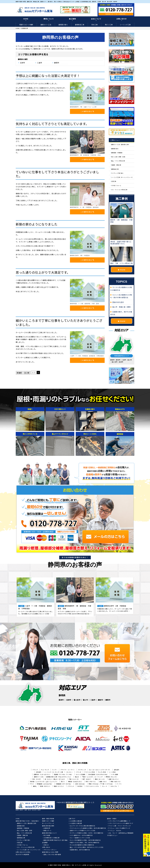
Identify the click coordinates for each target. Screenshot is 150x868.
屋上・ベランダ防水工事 (118, 161)
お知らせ (46, 845)
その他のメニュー (112, 835)
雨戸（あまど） (87, 779)
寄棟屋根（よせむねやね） (45, 784)
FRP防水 (80, 786)
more (123, 270)
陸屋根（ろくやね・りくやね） (63, 774)
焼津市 (61, 700)
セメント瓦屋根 (80, 774)
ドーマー (119, 784)
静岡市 (57, 63)
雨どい (63, 782)
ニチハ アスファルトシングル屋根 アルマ (121, 823)
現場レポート (47, 831)
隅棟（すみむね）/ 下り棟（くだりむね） (101, 784)
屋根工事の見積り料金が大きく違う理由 (55, 840)
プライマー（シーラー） (68, 770)
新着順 (19, 373)
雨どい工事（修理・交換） (119, 157)
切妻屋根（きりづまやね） (64, 784)
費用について (49, 19)
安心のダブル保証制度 (22, 855)
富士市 (85, 700)
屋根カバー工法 (46, 25)
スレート (105, 786)
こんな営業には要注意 (75, 821)
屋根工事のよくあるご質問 (50, 852)
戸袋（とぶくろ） (74, 779)
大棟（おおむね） (80, 784)
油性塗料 (117, 770)
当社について (96, 19)
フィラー (55, 770)
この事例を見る (87, 111)
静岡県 (20, 59)
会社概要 (45, 843)
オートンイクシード (48, 823)
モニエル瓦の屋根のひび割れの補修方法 (82, 845)
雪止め (77, 777)
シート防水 (112, 772)
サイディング (82, 770)
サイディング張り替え (117, 173)
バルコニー (69, 772)
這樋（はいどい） (114, 779)
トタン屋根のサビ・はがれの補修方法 (81, 835)
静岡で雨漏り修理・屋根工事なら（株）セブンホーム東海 (68, 865)
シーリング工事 (125, 25)
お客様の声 (47, 828)
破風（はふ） (104, 782)
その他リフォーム (116, 185)
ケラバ (32, 784)
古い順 (27, 373)
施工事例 (72, 19)
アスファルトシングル (92, 786)
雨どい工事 (109, 25)
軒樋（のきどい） (45, 786)
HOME (26, 19)
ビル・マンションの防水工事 (119, 189)
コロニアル (114, 786)
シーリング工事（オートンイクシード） (122, 177)
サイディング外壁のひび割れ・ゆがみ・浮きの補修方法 (87, 833)
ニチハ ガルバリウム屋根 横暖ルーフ (119, 821)
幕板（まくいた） (100, 779)
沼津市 (22, 63)
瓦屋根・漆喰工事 (116, 165)
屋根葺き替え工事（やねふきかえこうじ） (59, 777)
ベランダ (78, 772)
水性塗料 (39, 772)
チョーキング (45, 770)
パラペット (71, 786)
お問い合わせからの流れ (23, 852)
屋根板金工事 (80, 25)
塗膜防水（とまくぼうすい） (42, 774)
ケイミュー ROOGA (115, 831)
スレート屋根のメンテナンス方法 (80, 838)
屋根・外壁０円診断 (48, 819)
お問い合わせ (122, 19)
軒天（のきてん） (91, 782)
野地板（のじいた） (112, 777)
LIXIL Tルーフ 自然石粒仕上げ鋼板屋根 (121, 833)
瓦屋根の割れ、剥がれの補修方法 (80, 850)
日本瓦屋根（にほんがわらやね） (98, 774)
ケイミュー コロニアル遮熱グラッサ (119, 828)
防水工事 (95, 25)
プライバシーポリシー (50, 850)
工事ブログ (72, 819)
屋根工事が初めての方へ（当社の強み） (28, 821)
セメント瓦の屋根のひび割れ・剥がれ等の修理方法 (85, 840)
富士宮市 (77, 700)
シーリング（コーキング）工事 (54, 772)
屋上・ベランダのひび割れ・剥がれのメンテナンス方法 (87, 847)
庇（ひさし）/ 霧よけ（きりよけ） (55, 779)
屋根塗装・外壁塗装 (117, 153)
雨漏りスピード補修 (26, 25)
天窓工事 (114, 181)
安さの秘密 (47, 835)
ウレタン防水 (102, 772)
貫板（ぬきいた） (116, 782)
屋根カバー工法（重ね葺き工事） (121, 144)
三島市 (40, 63)
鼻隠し (35, 786)
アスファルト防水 (90, 772)
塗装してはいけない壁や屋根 (52, 855)
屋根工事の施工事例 (48, 826)
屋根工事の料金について (49, 833)
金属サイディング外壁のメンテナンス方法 (83, 831)
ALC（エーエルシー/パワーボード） (100, 770)
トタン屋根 (115, 774)
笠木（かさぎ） (37, 779)
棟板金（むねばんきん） (75, 782)
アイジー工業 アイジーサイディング (120, 826)
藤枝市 (100, 700)
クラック (35, 770)
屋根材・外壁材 (112, 819)
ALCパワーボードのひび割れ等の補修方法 (82, 826)
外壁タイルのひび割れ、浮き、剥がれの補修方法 (84, 843)
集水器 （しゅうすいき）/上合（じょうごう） (44, 782)
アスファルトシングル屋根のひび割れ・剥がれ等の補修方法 (88, 828)
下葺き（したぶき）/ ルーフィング (92, 777)
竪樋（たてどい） (59, 786)
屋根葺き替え (63, 25)
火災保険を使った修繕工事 (51, 838)
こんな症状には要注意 (75, 823)
